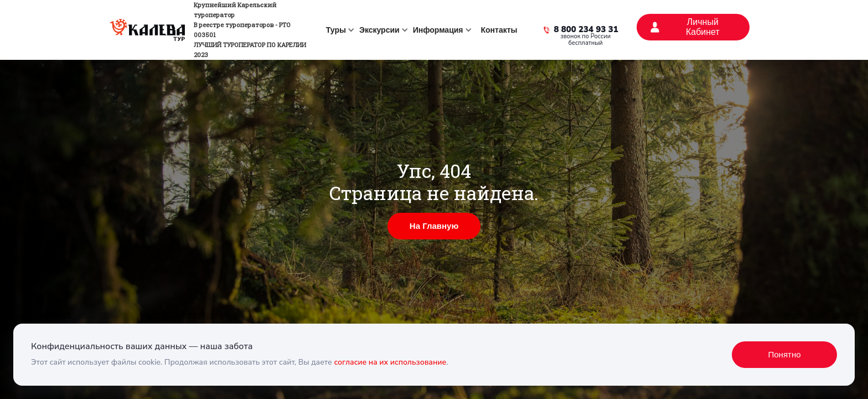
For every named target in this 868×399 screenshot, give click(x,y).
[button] (338, 30)
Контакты (499, 30)
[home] (212, 30)
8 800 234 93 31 (586, 30)
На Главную (434, 226)
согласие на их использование (390, 362)
